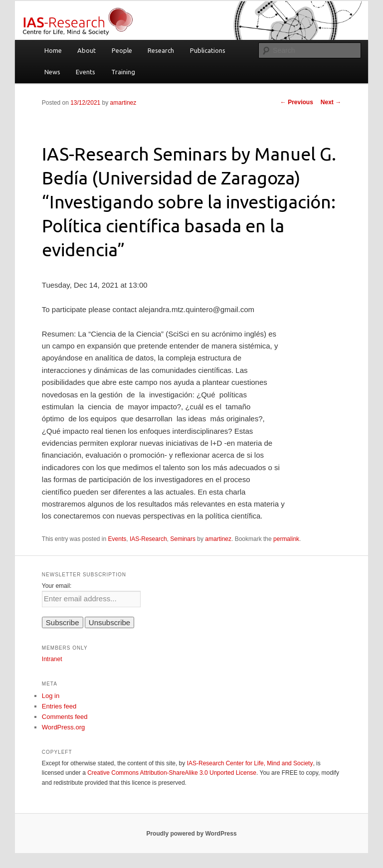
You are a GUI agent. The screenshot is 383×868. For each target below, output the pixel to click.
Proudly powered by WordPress (191, 834)
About (87, 50)
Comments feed (65, 717)
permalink (286, 539)
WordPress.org (63, 727)
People (122, 50)
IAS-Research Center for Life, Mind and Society (250, 763)
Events (86, 72)
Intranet (52, 659)
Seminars (183, 539)
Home (53, 50)
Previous (297, 102)
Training (123, 72)
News (52, 72)
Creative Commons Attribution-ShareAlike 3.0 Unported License (172, 773)
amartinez (123, 103)
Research (161, 50)
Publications (208, 50)
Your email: (57, 586)
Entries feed (59, 706)
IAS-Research (148, 539)
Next (331, 102)
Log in (51, 696)
